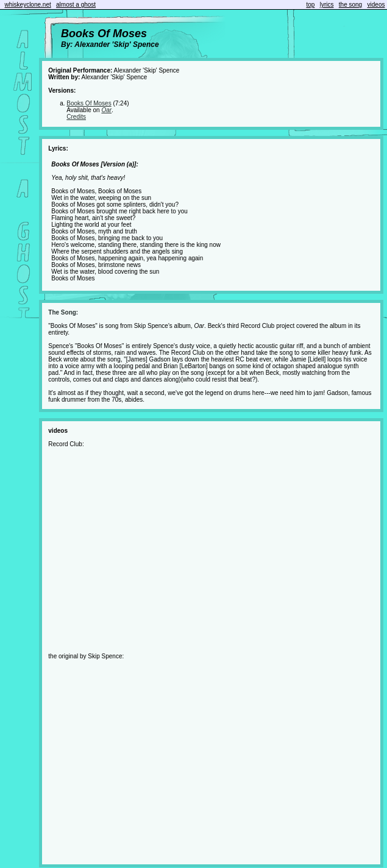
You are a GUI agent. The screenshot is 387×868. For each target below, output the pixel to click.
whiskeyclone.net (28, 5)
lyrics (327, 5)
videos (376, 5)
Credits (76, 117)
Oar (106, 110)
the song (350, 5)
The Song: (63, 312)
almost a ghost (76, 5)
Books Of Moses (89, 103)
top (310, 5)
